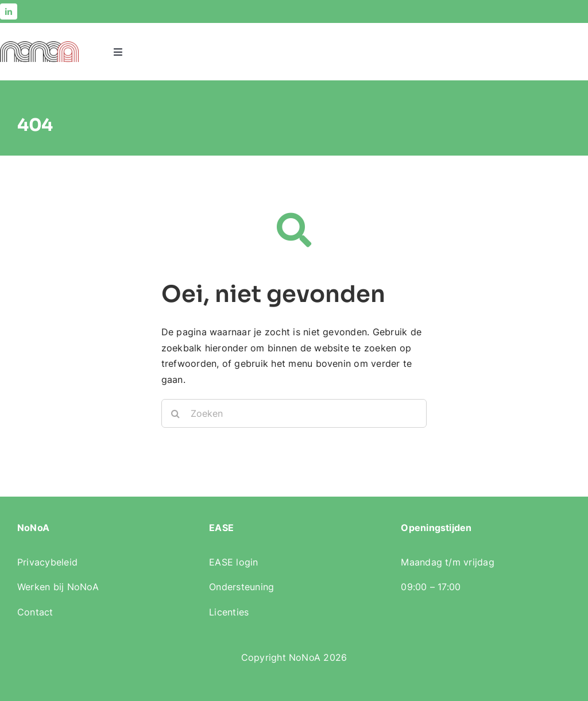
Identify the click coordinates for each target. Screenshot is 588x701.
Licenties (229, 612)
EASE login (233, 562)
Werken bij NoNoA (58, 587)
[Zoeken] (294, 413)
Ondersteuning (241, 587)
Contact (35, 612)
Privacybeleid (47, 562)
